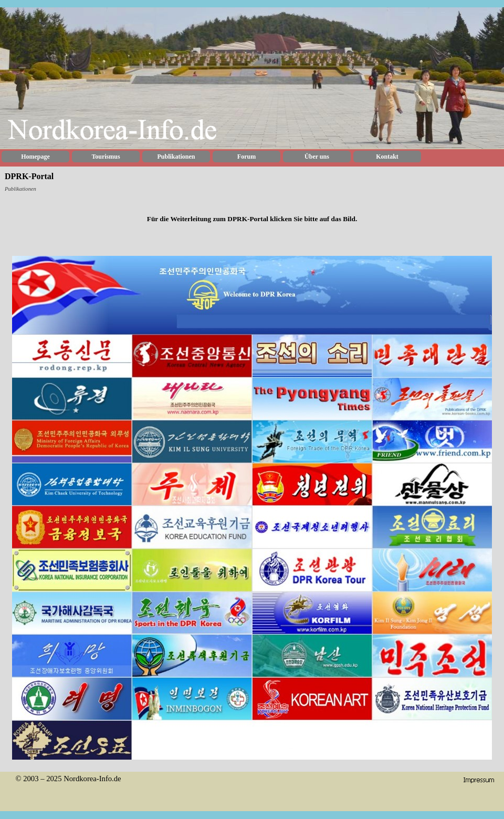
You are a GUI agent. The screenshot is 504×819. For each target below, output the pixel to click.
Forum (246, 157)
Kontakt (387, 157)
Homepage (35, 157)
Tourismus (106, 157)
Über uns (317, 157)
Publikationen (176, 157)
